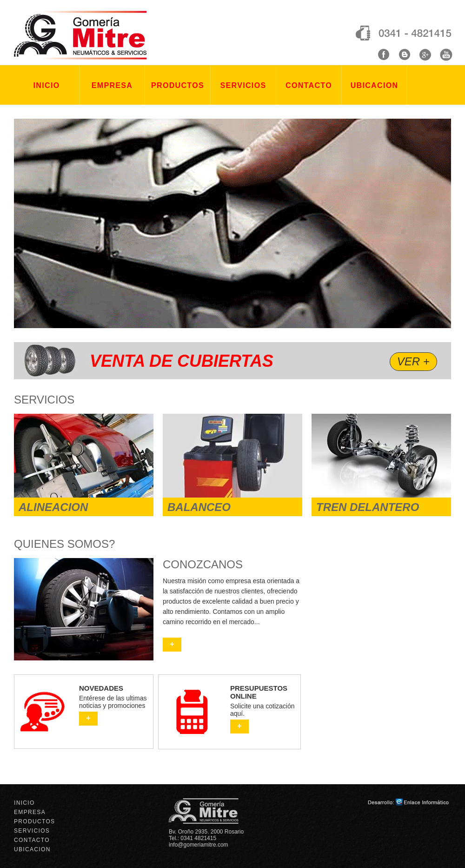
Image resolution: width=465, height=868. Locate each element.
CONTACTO (309, 85)
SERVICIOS (243, 85)
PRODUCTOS (178, 85)
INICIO (47, 85)
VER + (413, 361)
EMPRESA (112, 85)
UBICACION (375, 85)
